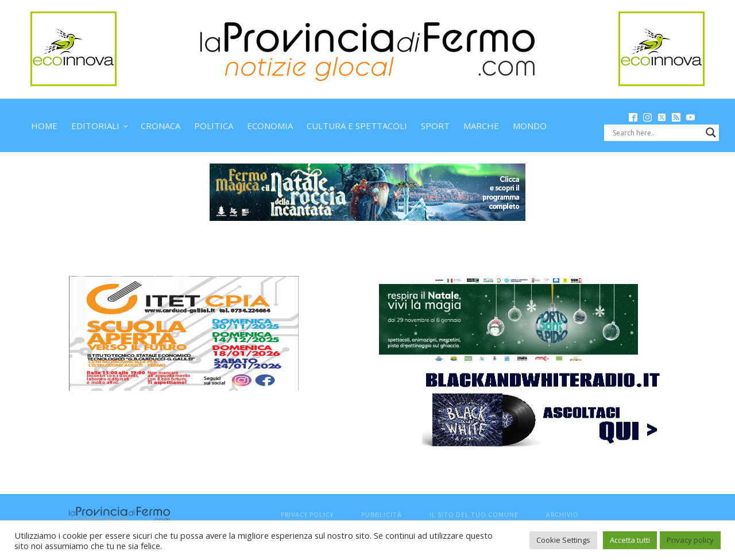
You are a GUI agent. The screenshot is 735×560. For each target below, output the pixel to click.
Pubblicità (382, 514)
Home (44, 126)
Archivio (562, 514)
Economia (270, 126)
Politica (214, 126)
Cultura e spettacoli (357, 126)
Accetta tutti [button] (630, 540)
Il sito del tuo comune (474, 514)
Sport (435, 126)
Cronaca (160, 126)
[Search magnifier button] (711, 133)
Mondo (530, 126)
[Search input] (656, 133)
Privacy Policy (307, 514)
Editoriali (95, 126)
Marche (481, 126)
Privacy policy (690, 540)
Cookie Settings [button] (563, 540)
